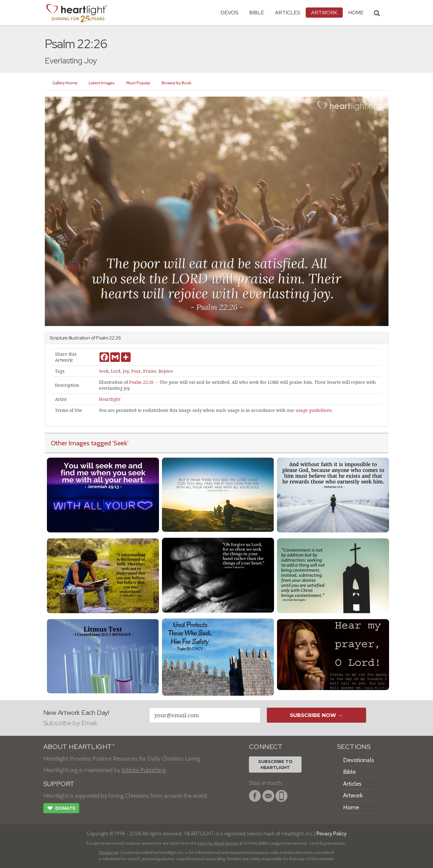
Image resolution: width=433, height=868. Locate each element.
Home (351, 807)
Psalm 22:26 (141, 382)
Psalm (102, 338)
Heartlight (110, 399)
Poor (136, 371)
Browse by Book (177, 83)
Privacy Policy (332, 833)
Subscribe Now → (316, 715)
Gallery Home (65, 83)
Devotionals (358, 760)
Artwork (324, 12)
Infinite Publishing (144, 770)
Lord (116, 371)
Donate (61, 809)
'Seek (120, 443)
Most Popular (139, 83)
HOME (356, 12)
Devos (229, 12)
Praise (150, 371)
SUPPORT (59, 784)
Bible (257, 12)
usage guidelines (313, 410)
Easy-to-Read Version (218, 843)
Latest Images (102, 83)
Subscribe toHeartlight (275, 765)
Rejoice (166, 371)
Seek (104, 371)
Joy (126, 371)
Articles (288, 12)
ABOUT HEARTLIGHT (79, 747)
